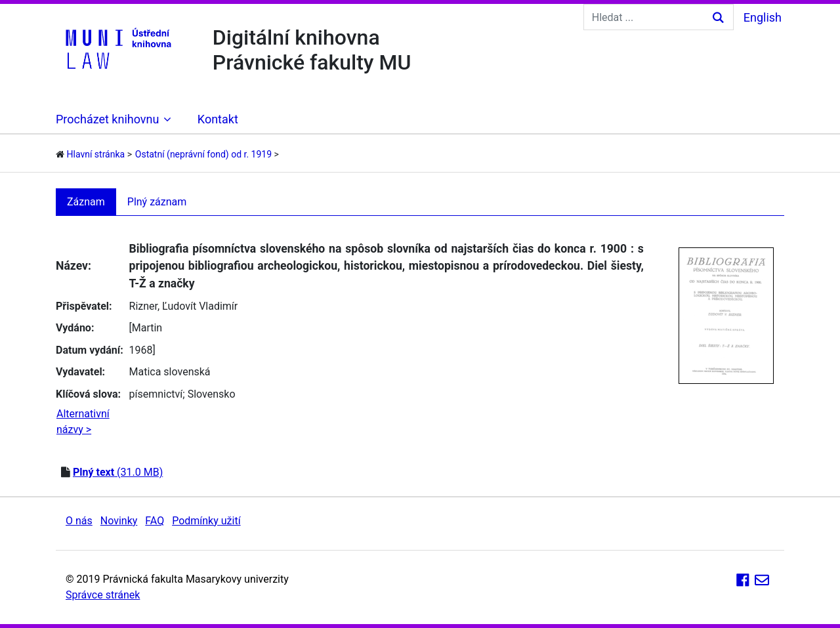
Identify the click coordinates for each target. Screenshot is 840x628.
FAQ (155, 521)
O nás (79, 521)
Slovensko (212, 394)
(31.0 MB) (118, 472)
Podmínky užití (206, 521)
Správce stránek (103, 595)
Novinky (119, 521)
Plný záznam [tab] (157, 202)
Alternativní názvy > (83, 422)
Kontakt (218, 119)
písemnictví (156, 394)
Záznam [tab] (86, 202)
